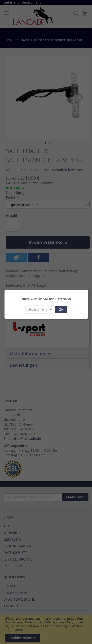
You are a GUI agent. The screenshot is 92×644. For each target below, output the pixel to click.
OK (61, 309)
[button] (40, 310)
